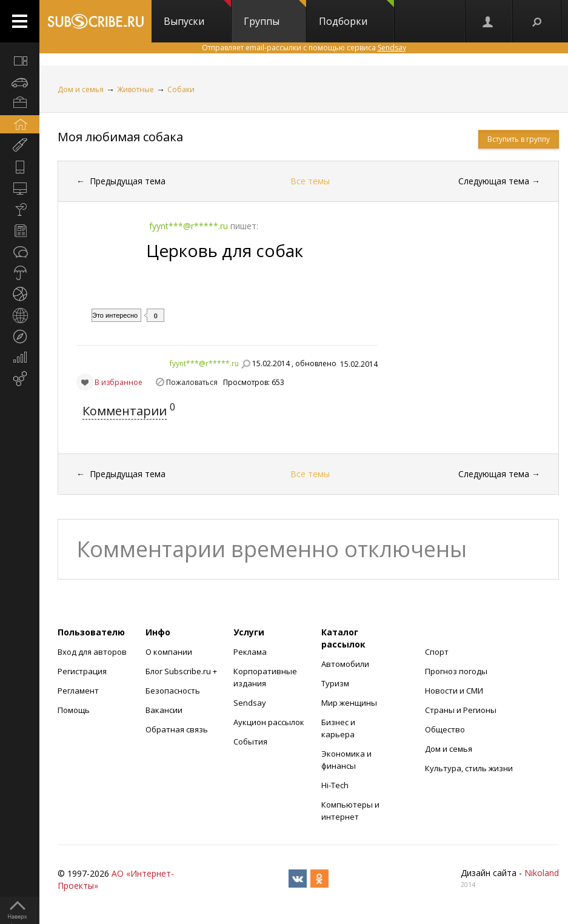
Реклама (250, 652)
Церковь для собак (225, 250)
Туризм (335, 683)
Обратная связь (177, 729)
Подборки (356, 14)
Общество (445, 729)
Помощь (74, 710)
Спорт (437, 652)
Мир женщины (349, 703)
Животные (135, 89)
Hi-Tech (335, 785)
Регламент (78, 691)
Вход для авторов (92, 652)
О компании (169, 652)
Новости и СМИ (454, 691)
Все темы (310, 181)
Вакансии (164, 710)
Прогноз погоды (456, 671)
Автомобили (345, 664)
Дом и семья (81, 89)
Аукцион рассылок (269, 722)
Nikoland (542, 873)
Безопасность (173, 691)
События (250, 742)
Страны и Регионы (461, 710)
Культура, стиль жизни (469, 768)
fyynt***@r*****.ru (204, 363)
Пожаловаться (192, 382)
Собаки (181, 89)
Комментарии (125, 411)
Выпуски (197, 14)
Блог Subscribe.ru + (182, 671)
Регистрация (82, 671)
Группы (275, 14)
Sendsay (250, 703)
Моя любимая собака (120, 137)
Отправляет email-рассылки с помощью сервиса (304, 48)
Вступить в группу (519, 139)
